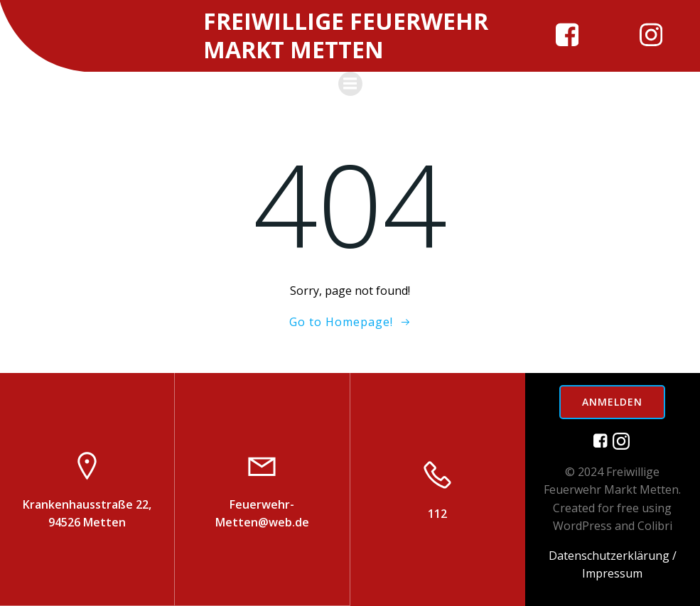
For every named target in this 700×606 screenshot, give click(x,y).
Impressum (612, 573)
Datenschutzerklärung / (613, 555)
